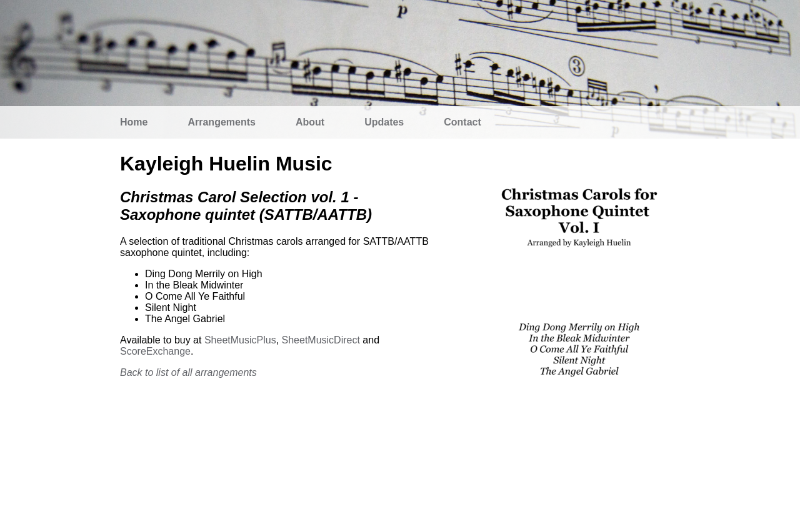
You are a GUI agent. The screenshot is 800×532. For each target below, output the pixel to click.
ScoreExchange (155, 351)
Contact (462, 122)
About (310, 122)
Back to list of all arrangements (188, 372)
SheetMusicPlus (240, 340)
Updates (384, 122)
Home (134, 122)
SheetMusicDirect (321, 340)
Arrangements (221, 122)
